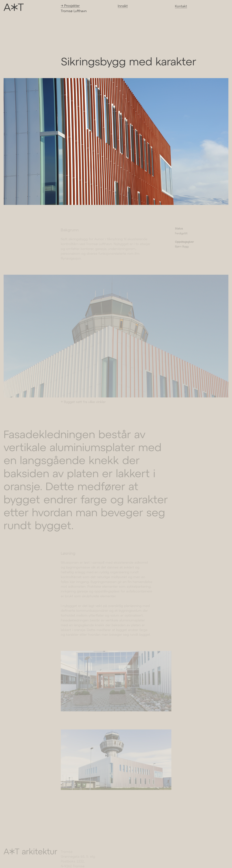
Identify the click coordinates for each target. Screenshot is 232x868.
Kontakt (181, 7)
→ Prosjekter (70, 6)
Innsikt (123, 6)
